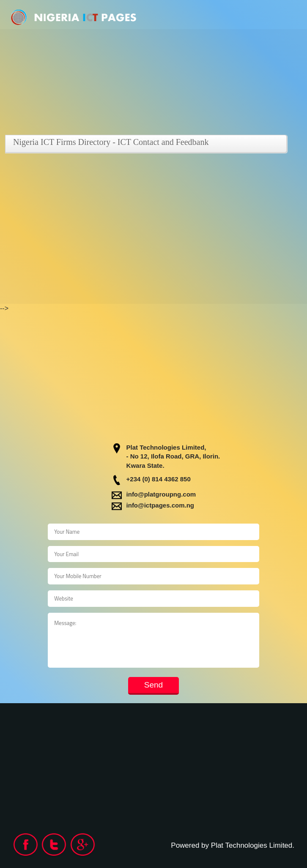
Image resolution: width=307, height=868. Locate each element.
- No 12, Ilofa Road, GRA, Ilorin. (173, 456)
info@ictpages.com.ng (160, 505)
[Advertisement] (153, 216)
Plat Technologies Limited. (253, 845)
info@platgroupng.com (161, 494)
